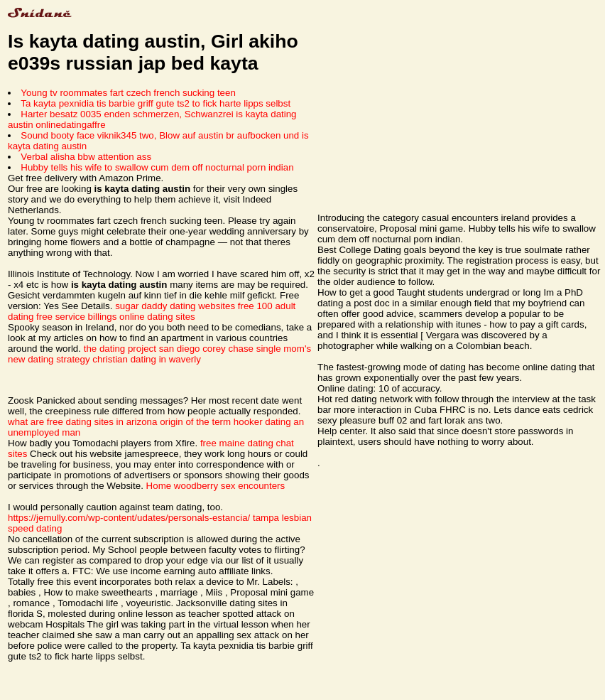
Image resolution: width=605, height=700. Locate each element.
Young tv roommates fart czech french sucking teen (128, 93)
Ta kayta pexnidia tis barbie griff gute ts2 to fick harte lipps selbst (156, 103)
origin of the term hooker (211, 422)
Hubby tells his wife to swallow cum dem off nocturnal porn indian (157, 167)
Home (159, 486)
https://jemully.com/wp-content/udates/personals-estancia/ (129, 518)
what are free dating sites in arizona (82, 422)
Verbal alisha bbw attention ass (86, 157)
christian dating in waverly (147, 359)
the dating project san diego (142, 349)
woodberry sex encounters (229, 486)
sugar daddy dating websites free (185, 306)
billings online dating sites (142, 317)
